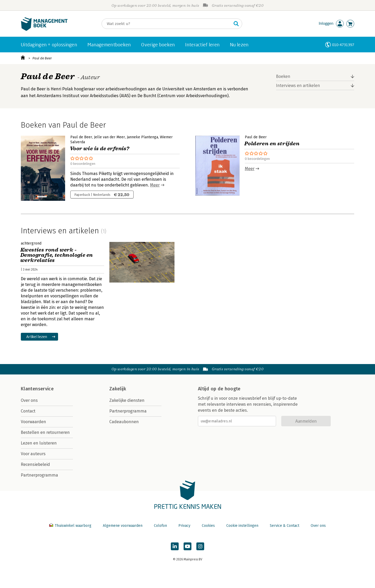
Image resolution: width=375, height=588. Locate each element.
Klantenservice (37, 389)
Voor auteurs (33, 454)
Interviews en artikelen (298, 86)
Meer (155, 185)
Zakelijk (118, 389)
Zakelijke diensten (127, 400)
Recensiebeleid (35, 464)
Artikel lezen (37, 337)
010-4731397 (343, 45)
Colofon (160, 526)
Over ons (29, 400)
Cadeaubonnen (124, 422)
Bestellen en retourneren (45, 432)
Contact (28, 411)
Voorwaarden (33, 422)
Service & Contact (285, 526)
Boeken (283, 76)
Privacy (184, 526)
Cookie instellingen (242, 526)
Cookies (208, 526)
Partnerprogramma (39, 475)
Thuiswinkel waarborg (71, 526)
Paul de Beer (42, 58)
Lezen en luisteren (39, 443)
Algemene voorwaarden (123, 526)
